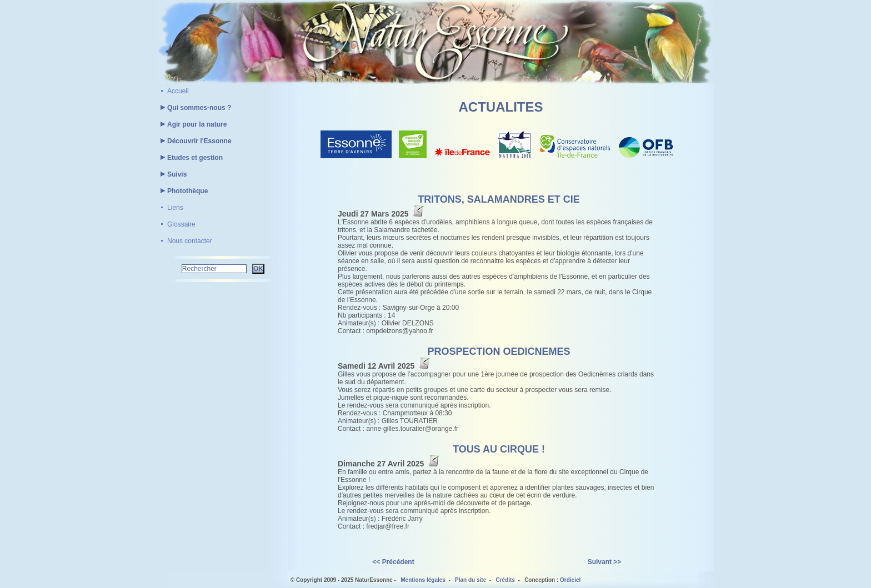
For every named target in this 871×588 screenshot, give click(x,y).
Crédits (505, 580)
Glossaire (181, 224)
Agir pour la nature (192, 124)
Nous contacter (190, 241)
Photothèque (182, 191)
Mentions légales (423, 580)
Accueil (178, 91)
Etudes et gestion (190, 158)
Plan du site (470, 580)
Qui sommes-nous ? (194, 108)
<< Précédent (393, 562)
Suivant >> (605, 562)
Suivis (172, 174)
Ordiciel (570, 580)
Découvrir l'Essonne (194, 141)
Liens (175, 208)
